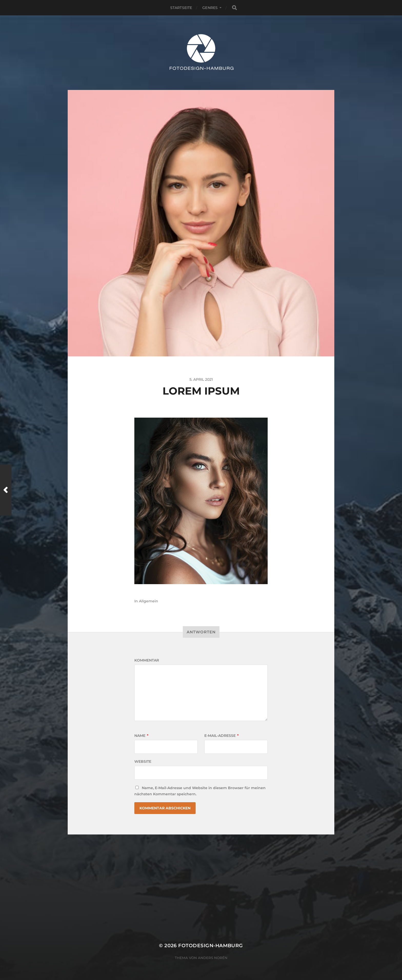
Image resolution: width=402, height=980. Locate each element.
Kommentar (147, 660)
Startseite (181, 8)
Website (143, 761)
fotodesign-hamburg (210, 946)
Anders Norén (213, 958)
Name (141, 736)
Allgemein (149, 601)
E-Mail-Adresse (222, 736)
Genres (210, 8)
